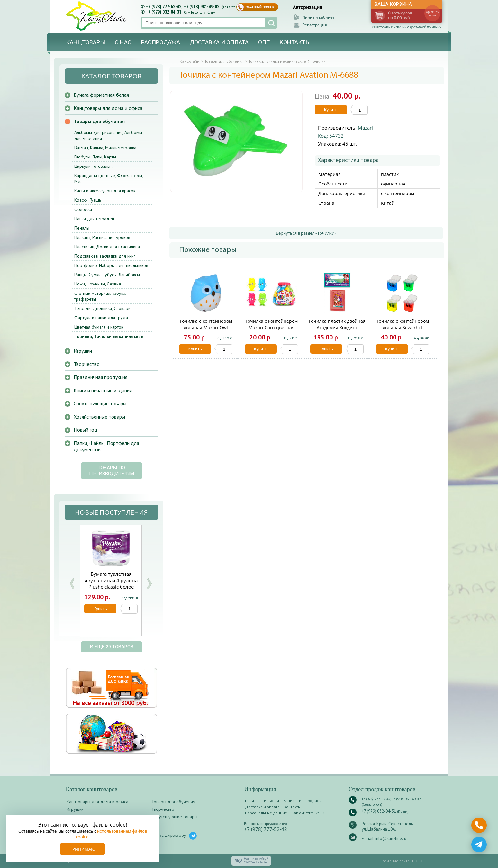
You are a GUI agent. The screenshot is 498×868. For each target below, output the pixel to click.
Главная (252, 801)
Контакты (295, 42)
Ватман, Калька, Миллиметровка (105, 148)
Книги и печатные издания (103, 390)
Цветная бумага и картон (99, 327)
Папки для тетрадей (94, 219)
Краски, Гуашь (88, 200)
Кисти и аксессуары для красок (105, 191)
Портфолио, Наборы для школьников (111, 265)
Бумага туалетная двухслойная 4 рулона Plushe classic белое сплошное (111, 583)
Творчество (87, 364)
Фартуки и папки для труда (101, 318)
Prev (72, 584)
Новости (272, 801)
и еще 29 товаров (112, 647)
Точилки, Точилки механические (109, 336)
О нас (123, 42)
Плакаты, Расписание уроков (102, 237)
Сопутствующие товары (100, 403)
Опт (264, 42)
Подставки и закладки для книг (105, 256)
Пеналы (82, 228)
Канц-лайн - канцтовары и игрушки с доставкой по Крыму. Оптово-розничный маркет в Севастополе (97, 16)
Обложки (83, 209)
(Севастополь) (233, 7)
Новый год (86, 430)
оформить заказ (432, 14)
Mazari (365, 128)
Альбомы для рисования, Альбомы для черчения (108, 135)
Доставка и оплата (219, 42)
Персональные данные (266, 813)
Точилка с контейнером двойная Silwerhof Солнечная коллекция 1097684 (403, 331)
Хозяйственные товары (99, 417)
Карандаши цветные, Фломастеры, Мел (109, 178)
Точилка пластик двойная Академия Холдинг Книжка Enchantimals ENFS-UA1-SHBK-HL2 (337, 331)
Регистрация (315, 25)
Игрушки (83, 351)
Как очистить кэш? (308, 813)
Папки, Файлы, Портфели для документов (106, 446)
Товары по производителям (112, 471)
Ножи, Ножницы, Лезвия (98, 284)
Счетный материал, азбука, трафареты (100, 296)
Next (149, 584)
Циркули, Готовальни (94, 166)
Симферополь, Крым (200, 12)
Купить (331, 110)
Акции (289, 801)
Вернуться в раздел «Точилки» (306, 233)
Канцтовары (86, 42)
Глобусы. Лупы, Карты (95, 157)
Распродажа (161, 42)
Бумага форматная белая (101, 95)
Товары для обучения (99, 121)
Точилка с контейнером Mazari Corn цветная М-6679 (271, 327)
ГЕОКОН (419, 861)
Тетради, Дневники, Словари (102, 308)
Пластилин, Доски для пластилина (107, 247)
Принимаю (82, 849)
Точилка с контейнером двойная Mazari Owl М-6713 (206, 327)
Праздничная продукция (100, 377)
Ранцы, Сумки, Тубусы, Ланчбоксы (107, 275)
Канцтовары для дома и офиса (108, 108)
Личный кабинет (319, 17)
